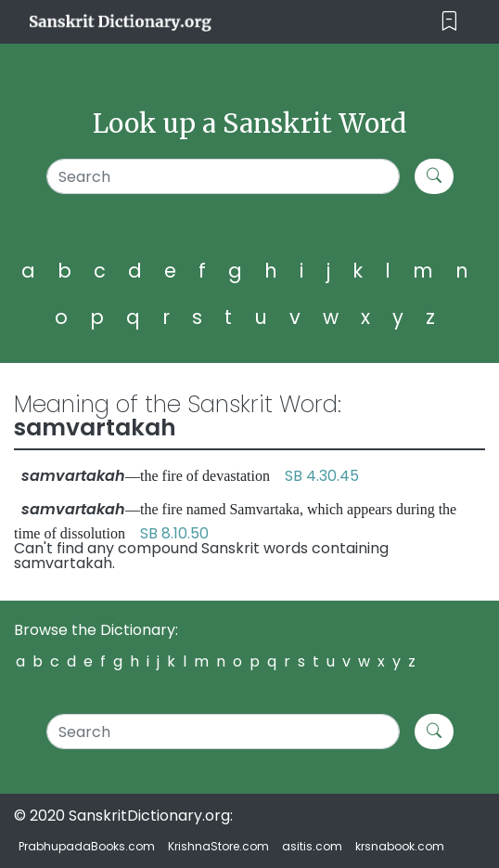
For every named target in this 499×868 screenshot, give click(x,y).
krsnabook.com (400, 846)
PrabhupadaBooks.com (87, 846)
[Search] (223, 176)
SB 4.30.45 (322, 476)
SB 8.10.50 (174, 533)
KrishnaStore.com (218, 846)
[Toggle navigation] (449, 22)
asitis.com (312, 846)
